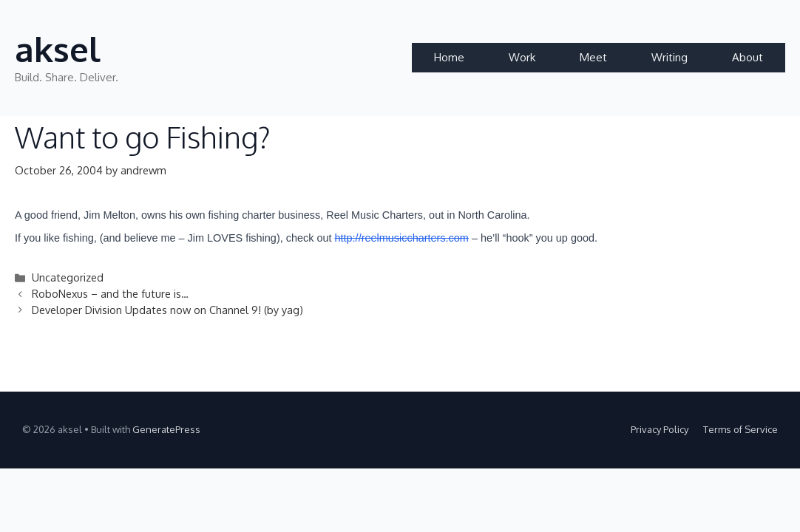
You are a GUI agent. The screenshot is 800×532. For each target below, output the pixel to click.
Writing (670, 57)
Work (522, 57)
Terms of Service (740, 429)
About (748, 57)
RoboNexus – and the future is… (110, 293)
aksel (58, 49)
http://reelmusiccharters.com (402, 238)
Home (449, 57)
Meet (593, 57)
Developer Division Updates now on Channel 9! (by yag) (167, 310)
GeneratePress (166, 429)
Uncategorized (68, 277)
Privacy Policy (660, 429)
